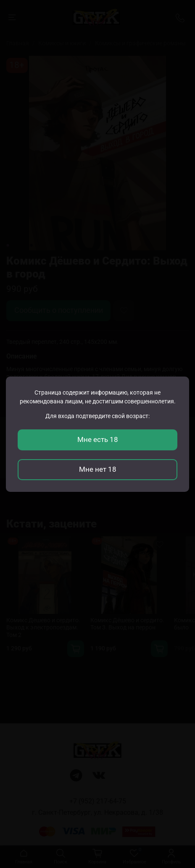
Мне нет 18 (98, 469)
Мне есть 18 (98, 439)
